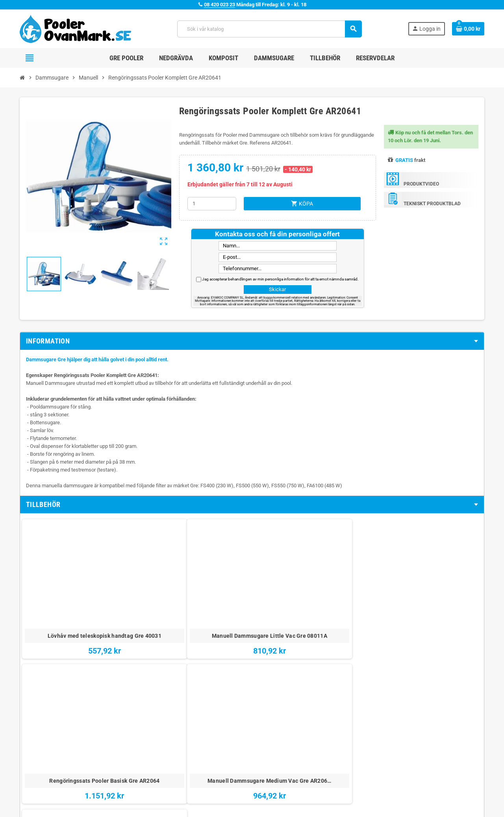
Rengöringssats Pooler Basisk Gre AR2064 (214, 599)
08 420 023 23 (220, 5)
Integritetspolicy (309, 739)
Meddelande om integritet (320, 750)
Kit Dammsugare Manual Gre (367, 599)
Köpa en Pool (409, 739)
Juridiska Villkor (309, 717)
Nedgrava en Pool (414, 728)
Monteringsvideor (414, 717)
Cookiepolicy (306, 761)
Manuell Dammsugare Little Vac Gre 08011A (137, 599)
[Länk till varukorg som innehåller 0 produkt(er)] (468, 29)
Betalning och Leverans (317, 728)
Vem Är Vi (199, 717)
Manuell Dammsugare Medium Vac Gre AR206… (290, 603)
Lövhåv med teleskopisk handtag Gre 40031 (60, 599)
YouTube (48, 793)
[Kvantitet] (212, 204)
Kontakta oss (202, 728)
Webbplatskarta (205, 739)
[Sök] (269, 29)
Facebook (28, 793)
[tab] (252, 341)
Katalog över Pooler (416, 750)
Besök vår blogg (206, 750)
